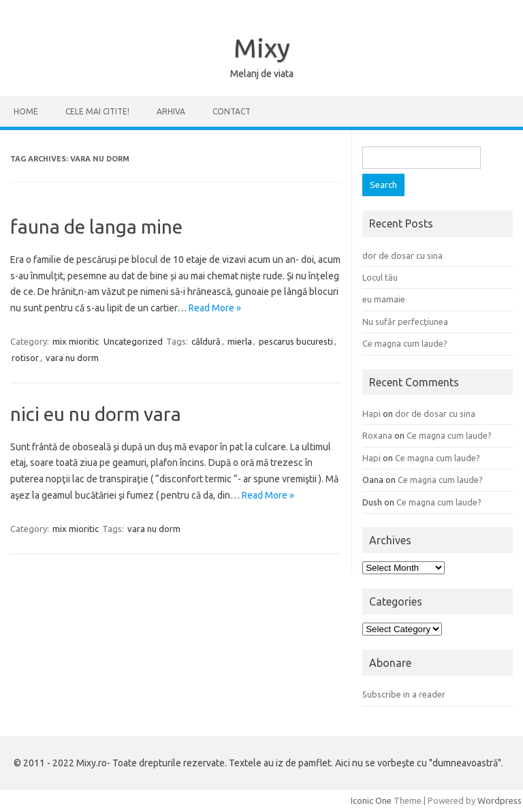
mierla (240, 341)
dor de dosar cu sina (402, 255)
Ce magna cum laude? (405, 343)
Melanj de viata (262, 74)
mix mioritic (76, 341)
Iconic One (371, 800)
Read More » (215, 308)
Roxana (377, 435)
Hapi (371, 413)
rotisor (25, 358)
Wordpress (500, 800)
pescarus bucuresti (296, 341)
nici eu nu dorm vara (96, 414)
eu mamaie (384, 299)
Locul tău (380, 277)
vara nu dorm (72, 358)
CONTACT (232, 111)
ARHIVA (171, 111)
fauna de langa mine (96, 227)
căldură (206, 341)
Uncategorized (133, 341)
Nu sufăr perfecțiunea (405, 322)
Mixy (262, 48)
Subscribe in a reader (404, 694)
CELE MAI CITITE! (97, 111)
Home (26, 111)
